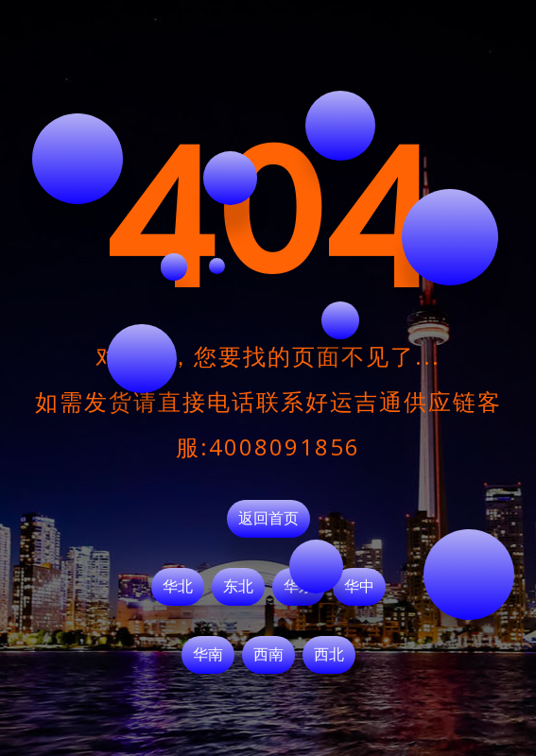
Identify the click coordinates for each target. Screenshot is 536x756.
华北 (178, 587)
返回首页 (268, 519)
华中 (359, 587)
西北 (329, 655)
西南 (268, 655)
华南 (208, 655)
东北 (238, 587)
